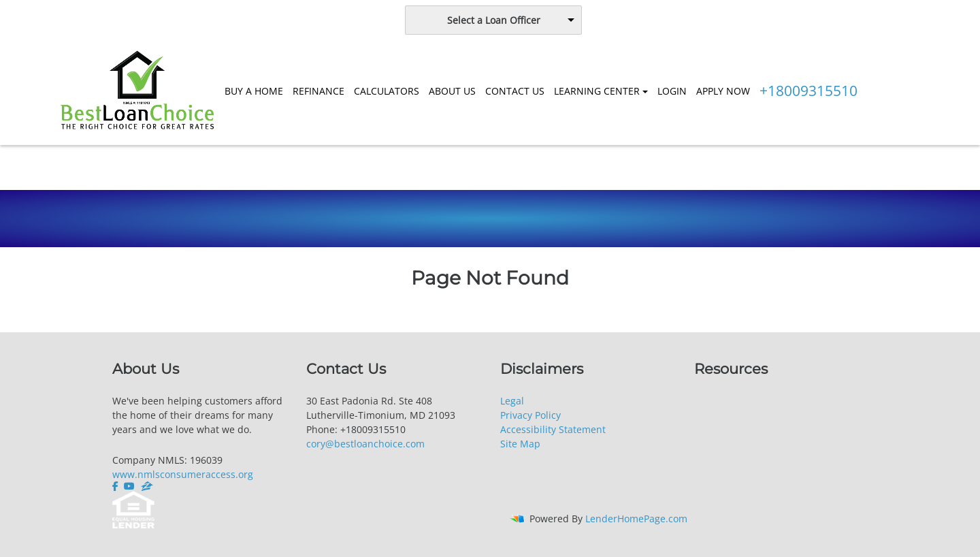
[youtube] (129, 486)
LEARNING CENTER (597, 91)
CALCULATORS (387, 91)
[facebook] (117, 486)
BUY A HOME (254, 91)
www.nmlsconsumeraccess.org (183, 474)
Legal (512, 401)
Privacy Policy (530, 415)
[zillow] (147, 486)
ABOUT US (452, 91)
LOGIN (672, 91)
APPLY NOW (723, 91)
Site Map (520, 444)
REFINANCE (318, 91)
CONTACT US (515, 91)
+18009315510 (808, 91)
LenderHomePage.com (636, 519)
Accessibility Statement (553, 429)
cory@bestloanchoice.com (365, 444)
